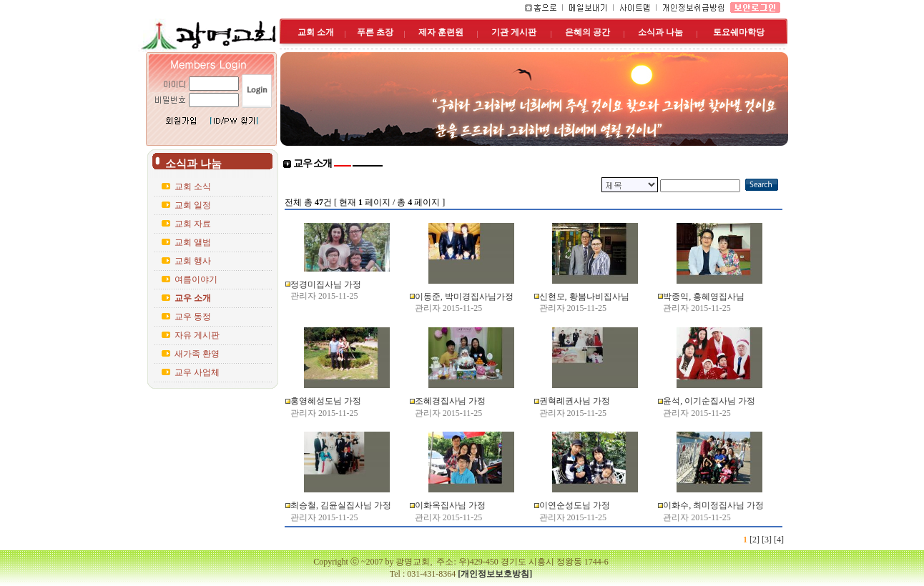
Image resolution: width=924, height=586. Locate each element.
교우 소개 (193, 298)
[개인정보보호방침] (495, 574)
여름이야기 (196, 279)
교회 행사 (193, 261)
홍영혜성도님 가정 (326, 401)
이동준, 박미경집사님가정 (464, 297)
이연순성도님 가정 (575, 505)
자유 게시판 (197, 335)
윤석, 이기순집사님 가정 (709, 401)
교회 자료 (193, 224)
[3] (767, 540)
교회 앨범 (193, 242)
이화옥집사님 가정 (450, 505)
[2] (755, 540)
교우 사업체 (197, 372)
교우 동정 (193, 317)
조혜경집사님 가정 (450, 401)
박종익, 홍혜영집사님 (704, 297)
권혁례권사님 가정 (575, 401)
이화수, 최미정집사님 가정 (713, 505)
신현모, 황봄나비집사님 (584, 297)
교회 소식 (193, 187)
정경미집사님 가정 (326, 284)
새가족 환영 (197, 354)
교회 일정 (193, 205)
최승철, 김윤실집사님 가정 (341, 505)
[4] (779, 540)
